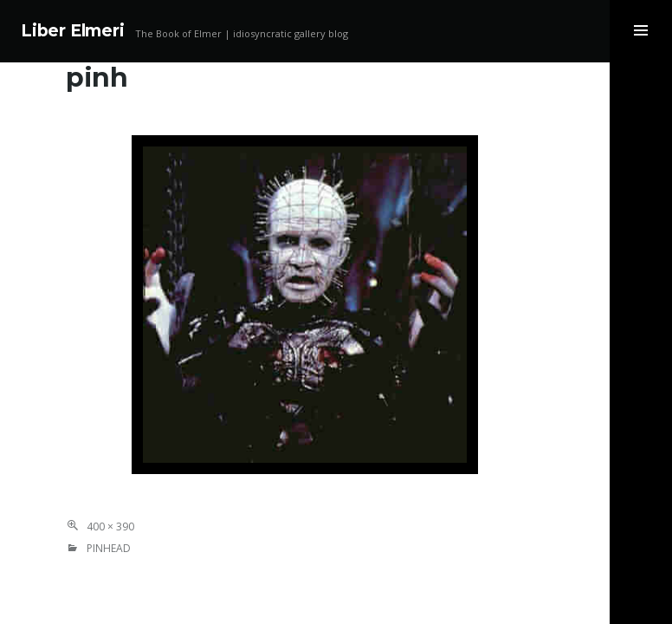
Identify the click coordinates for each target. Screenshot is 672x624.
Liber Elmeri (73, 31)
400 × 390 (110, 526)
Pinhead (109, 548)
